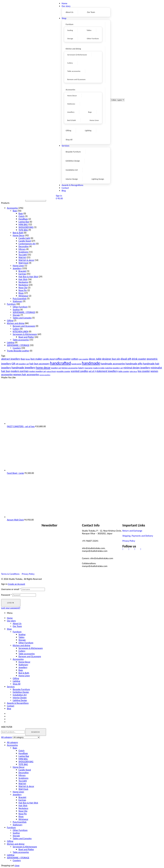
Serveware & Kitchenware (25, 334)
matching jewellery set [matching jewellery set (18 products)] (114, 368)
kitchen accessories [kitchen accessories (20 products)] (70, 368)
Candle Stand (25, 241)
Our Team (17, 626)
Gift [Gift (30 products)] (14, 364)
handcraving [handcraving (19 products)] (76, 364)
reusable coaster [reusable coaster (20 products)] (63, 371)
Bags (15, 211)
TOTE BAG (23, 230)
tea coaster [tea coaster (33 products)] (144, 371)
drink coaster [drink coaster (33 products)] (139, 359)
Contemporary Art (27, 244)
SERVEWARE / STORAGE (24, 312)
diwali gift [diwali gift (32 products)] (126, 359)
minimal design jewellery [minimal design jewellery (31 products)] (137, 368)
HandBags (23, 219)
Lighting (11, 342)
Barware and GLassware (24, 326)
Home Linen (18, 266)
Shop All (17, 684)
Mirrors (22, 249)
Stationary (18, 301)
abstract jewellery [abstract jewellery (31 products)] (11, 359)
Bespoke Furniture (21, 689)
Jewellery (17, 268)
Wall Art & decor (26, 260)
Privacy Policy (129, 541)
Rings (21, 293)
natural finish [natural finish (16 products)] (51, 371)
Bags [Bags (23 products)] (23, 359)
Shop (9, 629)
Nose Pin (23, 290)
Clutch (21, 216)
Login (11, 603)
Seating (16, 310)
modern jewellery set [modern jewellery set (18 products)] (37, 371)
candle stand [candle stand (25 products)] (49, 359)
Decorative (24, 246)
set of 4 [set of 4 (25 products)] (92, 371)
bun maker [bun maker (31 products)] (36, 359)
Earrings (22, 274)
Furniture (11, 304)
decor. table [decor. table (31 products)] (95, 359)
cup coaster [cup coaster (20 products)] (84, 359)
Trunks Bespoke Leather (18, 351)
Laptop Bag (24, 222)
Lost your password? (11, 608)
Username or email (11, 589)
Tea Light (23, 255)
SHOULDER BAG (26, 227)
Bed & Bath (18, 233)
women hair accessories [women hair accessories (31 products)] (26, 374)
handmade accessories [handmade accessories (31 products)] (113, 364)
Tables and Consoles (22, 318)
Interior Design (20, 698)
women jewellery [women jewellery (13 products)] (45, 375)
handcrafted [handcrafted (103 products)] (61, 363)
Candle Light (24, 238)
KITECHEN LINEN (20, 331)
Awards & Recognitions (18, 703)
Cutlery (16, 329)
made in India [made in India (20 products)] (99, 368)
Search (36, 732)
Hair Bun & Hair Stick (28, 277)
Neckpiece (23, 285)
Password (6, 595)
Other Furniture (20, 307)
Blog (9, 709)
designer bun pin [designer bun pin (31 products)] (111, 359)
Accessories (12, 208)
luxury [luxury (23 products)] (81, 368)
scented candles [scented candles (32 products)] (79, 371)
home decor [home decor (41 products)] (43, 368)
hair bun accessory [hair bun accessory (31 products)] (39, 364)
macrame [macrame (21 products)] (89, 368)
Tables (21, 637)
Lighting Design (20, 700)
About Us (17, 623)
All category (12, 742)
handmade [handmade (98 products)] (91, 363)
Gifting (10, 321)
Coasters (17, 348)
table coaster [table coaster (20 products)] (124, 371)
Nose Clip (23, 288)
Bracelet (22, 271)
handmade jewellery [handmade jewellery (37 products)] (24, 368)
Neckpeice (23, 282)
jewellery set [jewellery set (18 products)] (56, 368)
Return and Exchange (132, 531)
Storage (16, 315)
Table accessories (21, 340)
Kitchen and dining (16, 323)
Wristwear (23, 296)
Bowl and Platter (26, 337)
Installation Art (20, 695)
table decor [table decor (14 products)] (133, 371)
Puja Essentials (20, 299)
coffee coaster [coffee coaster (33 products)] (63, 359)
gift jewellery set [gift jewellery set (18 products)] (22, 364)
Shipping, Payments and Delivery (138, 536)
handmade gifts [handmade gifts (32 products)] (134, 364)
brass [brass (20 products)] (28, 359)
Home (10, 618)
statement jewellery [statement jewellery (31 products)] (107, 371)
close (17, 865)
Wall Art (22, 257)
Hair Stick (23, 279)
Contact (11, 706)
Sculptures (23, 252)
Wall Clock (23, 263)
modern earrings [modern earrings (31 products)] (20, 371)
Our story (11, 621)
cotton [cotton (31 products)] (75, 359)
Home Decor (19, 235)
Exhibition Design (21, 692)
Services (11, 687)
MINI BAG (23, 224)
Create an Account (16, 584)
